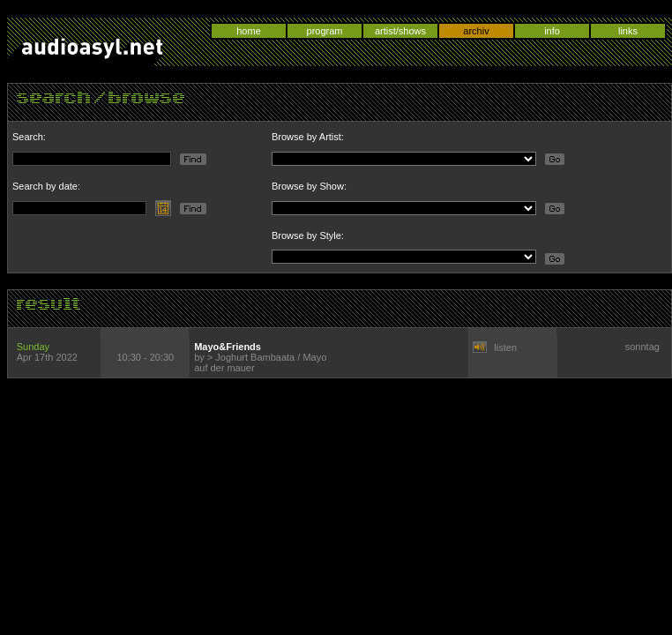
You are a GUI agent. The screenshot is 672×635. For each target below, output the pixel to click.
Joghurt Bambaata (255, 357)
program (325, 31)
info (552, 31)
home (249, 31)
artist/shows (400, 31)
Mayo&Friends (228, 347)
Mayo (314, 357)
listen (505, 347)
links (628, 31)
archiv (476, 31)
